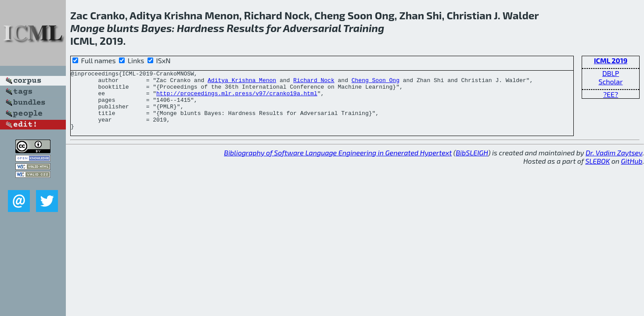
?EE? (611, 94)
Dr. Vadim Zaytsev (614, 164)
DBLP (611, 73)
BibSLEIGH (472, 164)
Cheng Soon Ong (376, 83)
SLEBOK (597, 173)
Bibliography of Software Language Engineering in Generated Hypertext (338, 164)
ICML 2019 (611, 60)
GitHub (632, 173)
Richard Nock (314, 83)
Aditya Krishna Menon (242, 83)
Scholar (610, 81)
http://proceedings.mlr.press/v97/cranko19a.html (237, 98)
